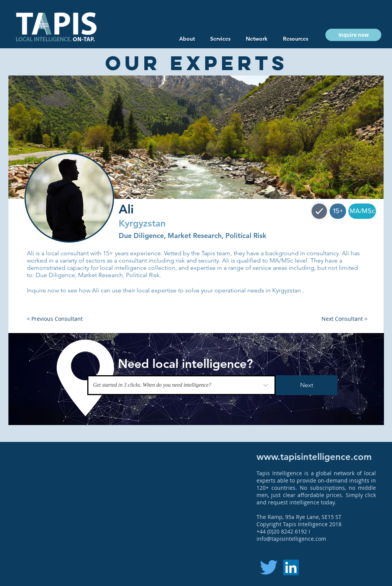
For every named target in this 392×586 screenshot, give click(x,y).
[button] (296, 39)
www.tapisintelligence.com (314, 457)
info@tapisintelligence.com (291, 539)
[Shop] (319, 211)
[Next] (306, 385)
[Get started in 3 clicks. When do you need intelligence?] (181, 385)
